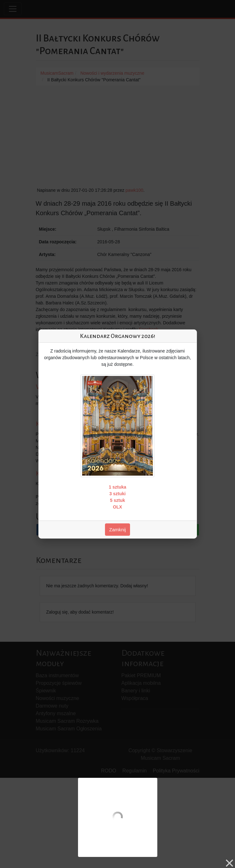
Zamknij (117, 530)
